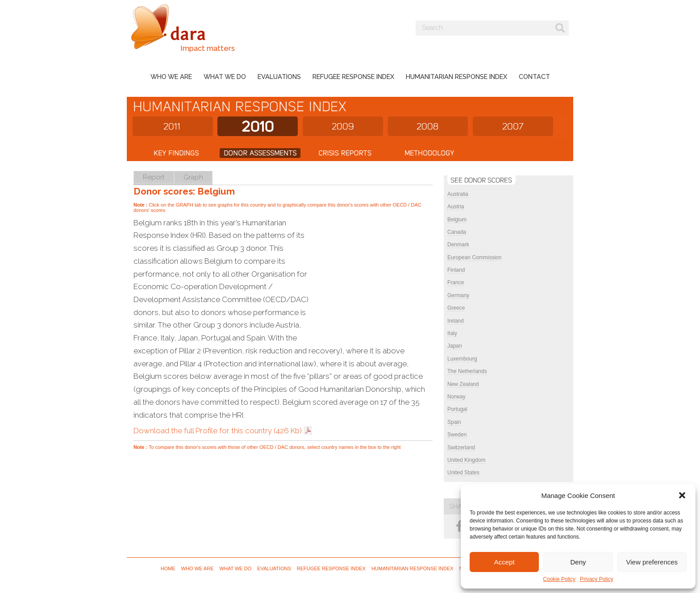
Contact (534, 77)
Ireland (456, 321)
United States (463, 473)
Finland (456, 270)
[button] (682, 495)
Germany (458, 295)
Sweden (457, 435)
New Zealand (463, 384)
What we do (225, 77)
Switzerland (461, 448)
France (456, 282)
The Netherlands (467, 371)
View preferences (652, 562)
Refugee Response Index (353, 77)
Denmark (458, 245)
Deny (578, 562)
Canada (457, 232)
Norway (456, 397)
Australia (458, 194)
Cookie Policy (559, 579)
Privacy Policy (597, 579)
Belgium (457, 220)
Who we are (171, 77)
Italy (452, 333)
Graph (193, 177)
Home (168, 568)
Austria (456, 207)
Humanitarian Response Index (456, 77)
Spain (454, 422)
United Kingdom (466, 460)
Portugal (457, 409)
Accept (504, 562)
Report (154, 177)
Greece (456, 308)
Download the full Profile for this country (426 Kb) (218, 431)
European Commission (474, 257)
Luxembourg (462, 359)
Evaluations (279, 77)
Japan (455, 346)
